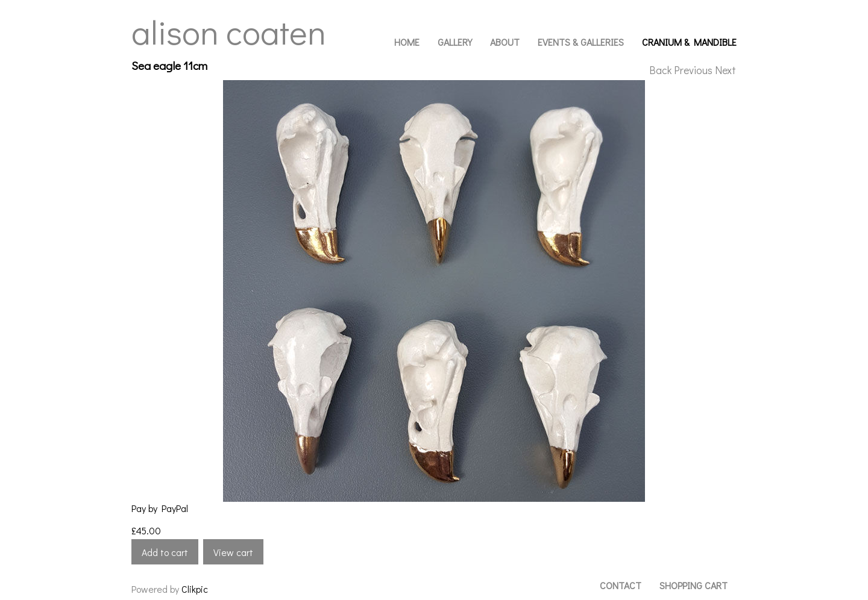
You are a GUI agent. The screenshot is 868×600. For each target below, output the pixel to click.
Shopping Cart (693, 585)
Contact (621, 585)
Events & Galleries (581, 42)
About (505, 42)
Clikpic (195, 589)
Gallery (455, 42)
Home (407, 42)
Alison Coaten (229, 31)
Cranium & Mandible (689, 42)
